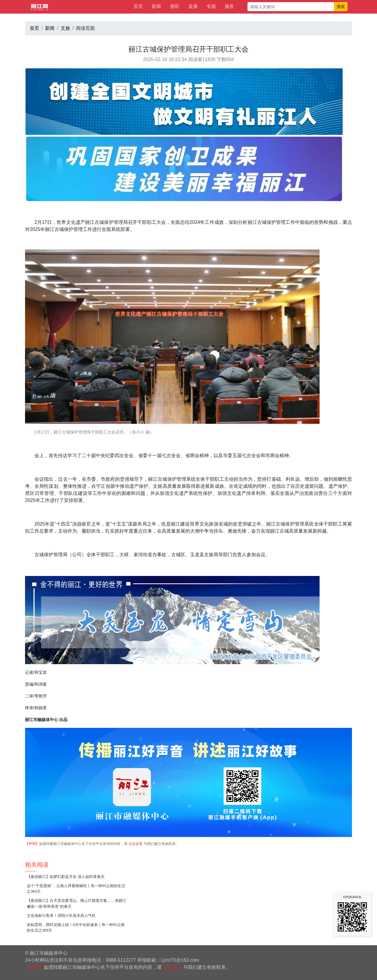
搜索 (341, 6)
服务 (229, 6)
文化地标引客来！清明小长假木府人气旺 (61, 916)
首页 (138, 6)
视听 (175, 6)
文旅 (65, 28)
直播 (193, 6)
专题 (211, 6)
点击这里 (135, 844)
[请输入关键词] (291, 7)
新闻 (156, 6)
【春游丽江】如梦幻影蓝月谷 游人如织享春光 (66, 877)
